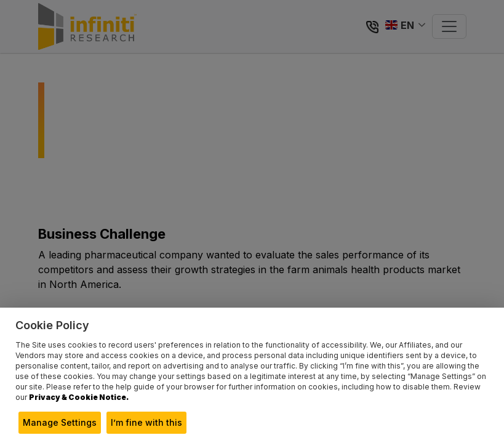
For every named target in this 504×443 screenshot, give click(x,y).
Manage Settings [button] (60, 422)
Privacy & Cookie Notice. (79, 397)
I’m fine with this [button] (146, 422)
